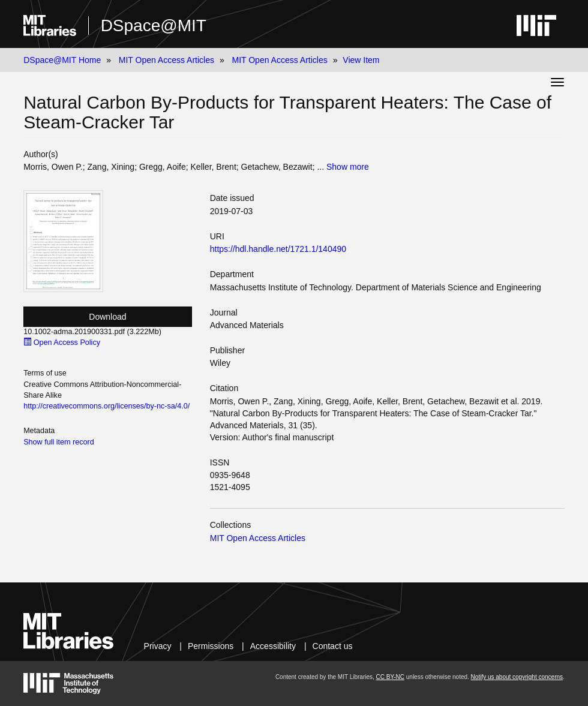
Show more (348, 167)
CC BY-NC (390, 677)
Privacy (158, 646)
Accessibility (273, 646)
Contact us (333, 646)
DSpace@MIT (154, 25)
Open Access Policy (62, 343)
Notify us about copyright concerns (517, 677)
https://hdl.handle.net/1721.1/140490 (278, 249)
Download (107, 317)
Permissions (211, 646)
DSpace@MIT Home (62, 60)
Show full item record (59, 442)
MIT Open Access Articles (166, 60)
